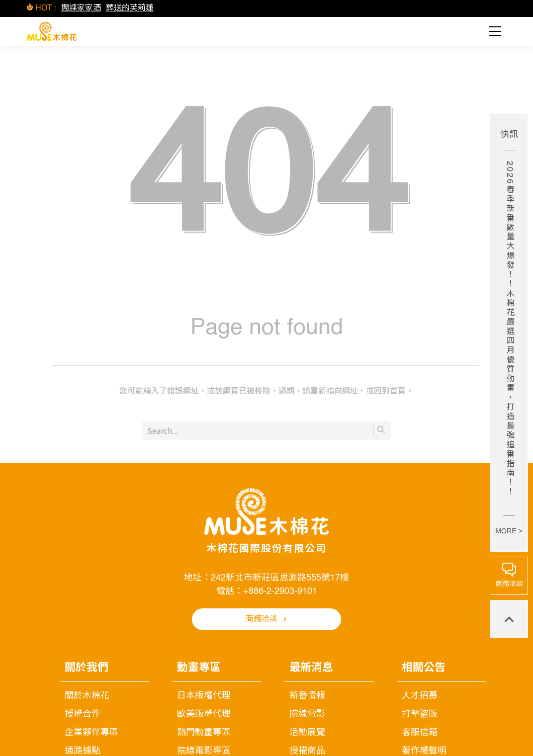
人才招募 (420, 696)
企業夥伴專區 (91, 733)
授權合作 (83, 714)
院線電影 (307, 714)
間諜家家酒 (81, 8)
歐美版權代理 (204, 714)
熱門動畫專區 (204, 733)
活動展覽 (307, 733)
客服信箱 (420, 733)
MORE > (509, 531)
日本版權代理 (204, 696)
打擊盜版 (420, 714)
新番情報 (307, 696)
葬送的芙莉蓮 (130, 8)
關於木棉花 (87, 696)
